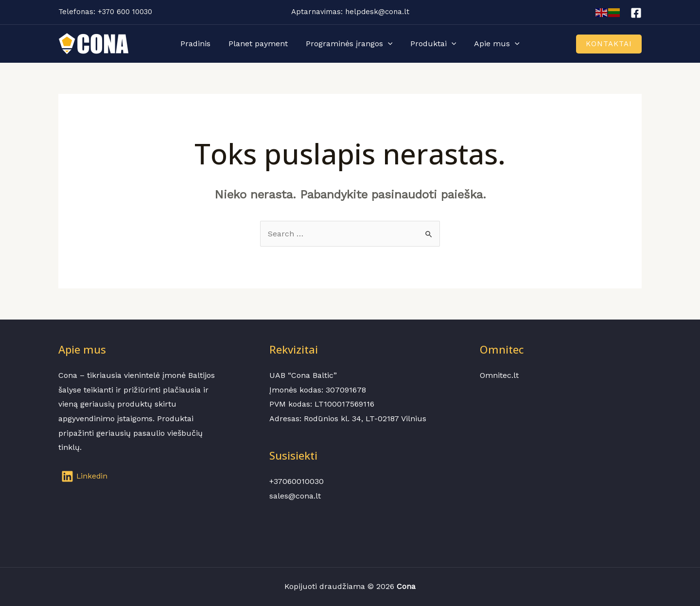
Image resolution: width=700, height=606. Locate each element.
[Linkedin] (85, 476)
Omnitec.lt (499, 375)
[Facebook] (636, 13)
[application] (388, 44)
